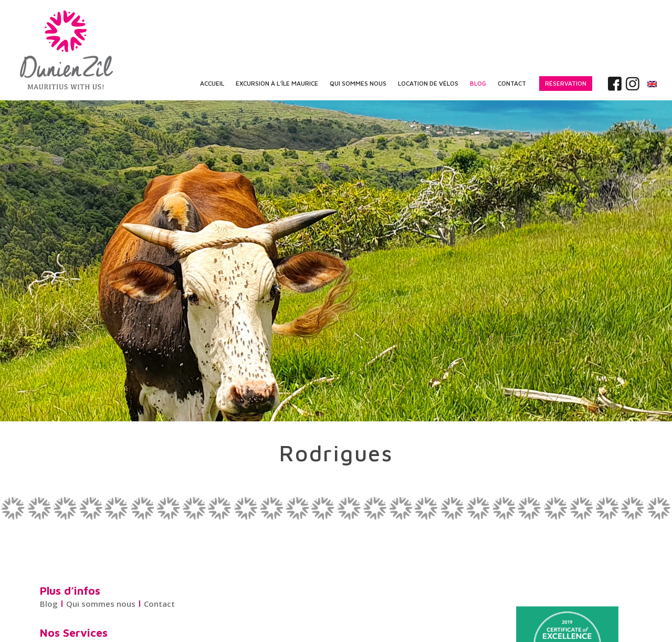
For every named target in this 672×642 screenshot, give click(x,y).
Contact (159, 604)
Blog (49, 604)
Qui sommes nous (101, 604)
